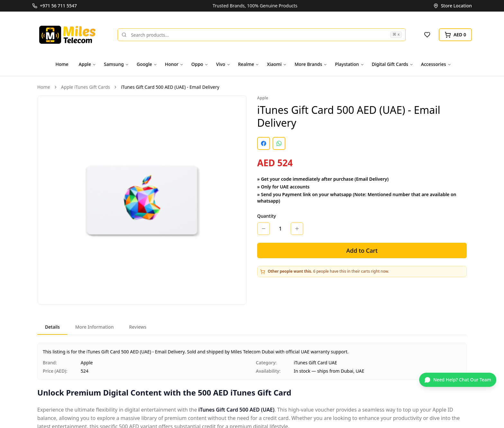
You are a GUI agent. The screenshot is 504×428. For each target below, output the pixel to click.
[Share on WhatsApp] (279, 143)
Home (62, 64)
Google (147, 64)
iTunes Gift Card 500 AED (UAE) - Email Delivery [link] (170, 87)
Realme (249, 64)
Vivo (223, 64)
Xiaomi (277, 64)
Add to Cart (362, 250)
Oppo (200, 64)
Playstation (349, 64)
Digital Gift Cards (393, 64)
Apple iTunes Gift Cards (85, 87)
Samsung (116, 64)
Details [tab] (52, 327)
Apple (87, 64)
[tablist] (252, 328)
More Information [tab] (94, 327)
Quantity (266, 216)
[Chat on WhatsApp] (458, 380)
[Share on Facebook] (264, 143)
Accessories (436, 64)
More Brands (311, 64)
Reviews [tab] (138, 327)
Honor (174, 64)
